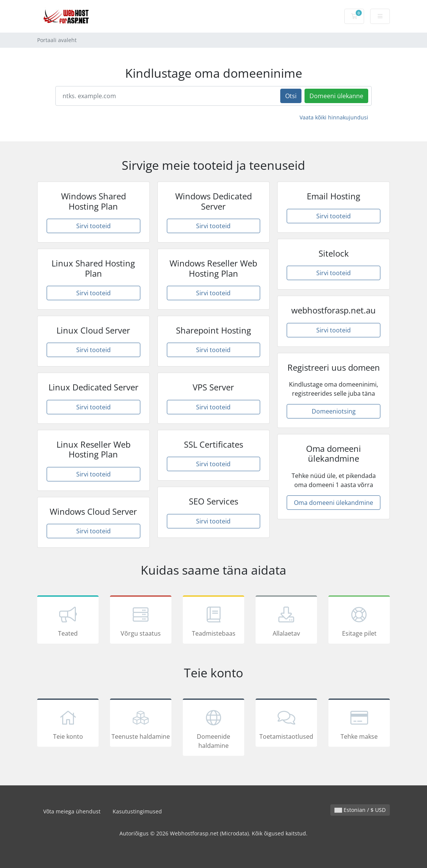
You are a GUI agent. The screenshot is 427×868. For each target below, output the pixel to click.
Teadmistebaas (214, 621)
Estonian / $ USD (360, 810)
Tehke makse (359, 724)
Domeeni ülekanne (336, 96)
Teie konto (68, 724)
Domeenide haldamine (214, 729)
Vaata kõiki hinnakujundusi (334, 117)
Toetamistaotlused (286, 724)
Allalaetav (286, 621)
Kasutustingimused (137, 811)
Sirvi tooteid (93, 226)
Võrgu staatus (141, 621)
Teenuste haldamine (141, 724)
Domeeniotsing (334, 411)
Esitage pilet (359, 621)
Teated (68, 621)
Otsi (291, 96)
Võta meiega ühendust (72, 811)
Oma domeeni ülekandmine (334, 503)
